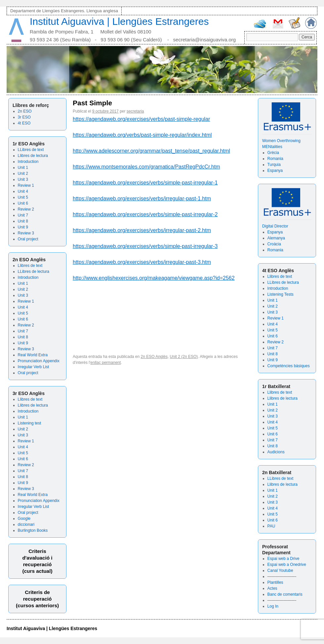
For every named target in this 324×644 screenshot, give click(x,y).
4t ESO (24, 123)
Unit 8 (23, 221)
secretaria (135, 111)
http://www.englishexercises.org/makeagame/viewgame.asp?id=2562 (154, 278)
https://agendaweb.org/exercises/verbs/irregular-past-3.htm (142, 262)
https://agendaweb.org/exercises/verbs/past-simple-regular (141, 119)
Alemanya (276, 238)
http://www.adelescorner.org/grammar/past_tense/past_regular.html (151, 151)
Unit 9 (23, 227)
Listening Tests (281, 294)
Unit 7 (23, 215)
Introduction (28, 162)
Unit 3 (23, 179)
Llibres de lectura (33, 156)
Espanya (275, 171)
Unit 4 (23, 191)
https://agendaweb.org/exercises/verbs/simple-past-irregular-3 (145, 246)
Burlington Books (33, 530)
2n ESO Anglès (154, 357)
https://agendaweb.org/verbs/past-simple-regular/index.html (142, 135)
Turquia (274, 165)
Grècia (273, 153)
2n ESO (25, 111)
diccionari (26, 524)
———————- (282, 576)
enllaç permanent (105, 363)
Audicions (276, 452)
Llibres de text (30, 266)
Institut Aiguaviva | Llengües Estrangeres (119, 21)
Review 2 (26, 209)
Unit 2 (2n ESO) (184, 357)
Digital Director (275, 226)
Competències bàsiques (289, 366)
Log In (273, 606)
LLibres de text (31, 150)
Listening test (30, 423)
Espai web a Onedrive (287, 565)
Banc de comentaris (285, 594)
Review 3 (26, 233)
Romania (275, 159)
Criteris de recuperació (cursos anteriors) (37, 599)
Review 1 (26, 185)
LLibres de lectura (34, 272)
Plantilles (275, 582)
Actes (272, 588)
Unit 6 (23, 203)
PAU (271, 526)
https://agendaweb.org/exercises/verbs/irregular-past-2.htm (142, 230)
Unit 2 (23, 173)
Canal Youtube (280, 570)
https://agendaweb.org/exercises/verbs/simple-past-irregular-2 (145, 214)
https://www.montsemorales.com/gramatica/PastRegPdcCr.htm (146, 167)
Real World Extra (33, 355)
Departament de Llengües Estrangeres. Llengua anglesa (64, 11)
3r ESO (24, 117)
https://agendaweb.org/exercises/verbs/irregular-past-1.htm (142, 198)
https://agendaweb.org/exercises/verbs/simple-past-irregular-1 (145, 183)
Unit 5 (23, 197)
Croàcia (274, 244)
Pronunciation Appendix (39, 361)
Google (24, 519)
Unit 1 (23, 168)
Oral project (28, 239)
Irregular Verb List (34, 367)
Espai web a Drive (283, 559)
